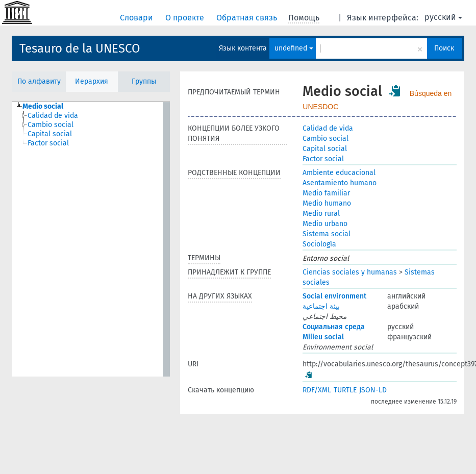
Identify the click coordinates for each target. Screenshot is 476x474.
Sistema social (327, 234)
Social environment (334, 296)
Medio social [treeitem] (43, 106)
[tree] (91, 239)
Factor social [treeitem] (48, 143)
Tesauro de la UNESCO (80, 48)
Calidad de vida (328, 128)
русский (443, 17)
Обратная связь (248, 18)
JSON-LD (373, 390)
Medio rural (321, 214)
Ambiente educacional (339, 173)
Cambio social (325, 139)
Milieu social (323, 337)
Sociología (319, 244)
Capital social (325, 149)
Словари (137, 18)
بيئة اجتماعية (321, 306)
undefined (294, 48)
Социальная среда (334, 327)
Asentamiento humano (340, 183)
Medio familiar (326, 193)
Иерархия (92, 81)
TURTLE (345, 390)
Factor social (323, 159)
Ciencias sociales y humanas (350, 272)
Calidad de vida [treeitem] (53, 116)
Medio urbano (325, 224)
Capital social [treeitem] (50, 134)
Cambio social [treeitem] (51, 125)
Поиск (444, 48)
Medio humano (327, 203)
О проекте (186, 18)
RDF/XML (317, 390)
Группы (144, 81)
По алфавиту (39, 81)
